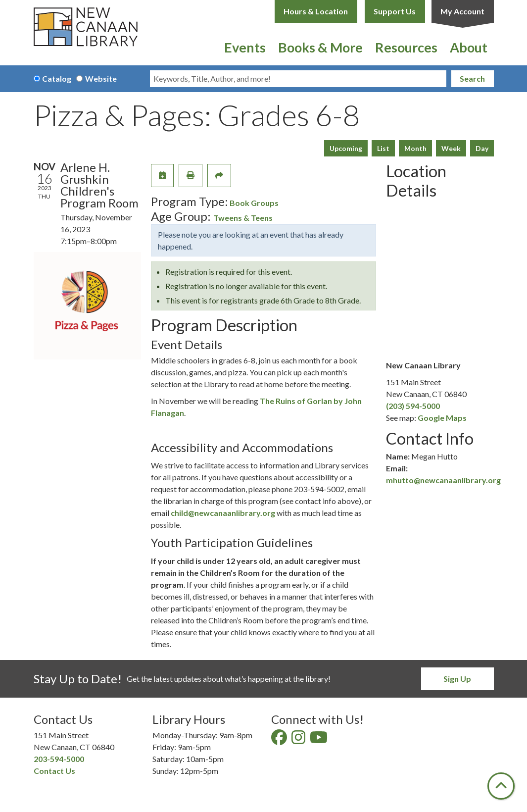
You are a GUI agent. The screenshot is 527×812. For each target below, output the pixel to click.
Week (451, 148)
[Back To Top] (501, 786)
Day (482, 148)
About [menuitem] (469, 47)
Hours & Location (316, 11)
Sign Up (457, 679)
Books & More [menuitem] (320, 47)
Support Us (395, 11)
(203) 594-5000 (413, 406)
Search (472, 78)
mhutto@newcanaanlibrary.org (443, 480)
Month (415, 148)
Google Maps (442, 418)
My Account (462, 11)
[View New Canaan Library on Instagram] (299, 740)
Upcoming (346, 148)
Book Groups (254, 203)
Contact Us (54, 771)
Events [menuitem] (245, 47)
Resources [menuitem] (406, 47)
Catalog (57, 78)
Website (101, 78)
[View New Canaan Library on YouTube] (319, 740)
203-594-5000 (59, 759)
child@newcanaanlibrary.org (223, 513)
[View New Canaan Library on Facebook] (280, 740)
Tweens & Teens (243, 218)
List (383, 148)
